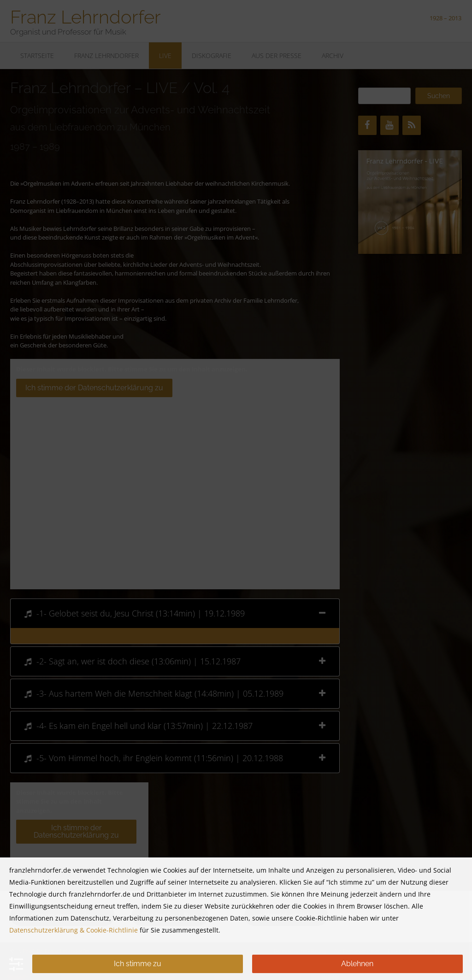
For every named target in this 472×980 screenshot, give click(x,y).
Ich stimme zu (138, 964)
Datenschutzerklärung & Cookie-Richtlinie (74, 930)
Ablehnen (357, 964)
